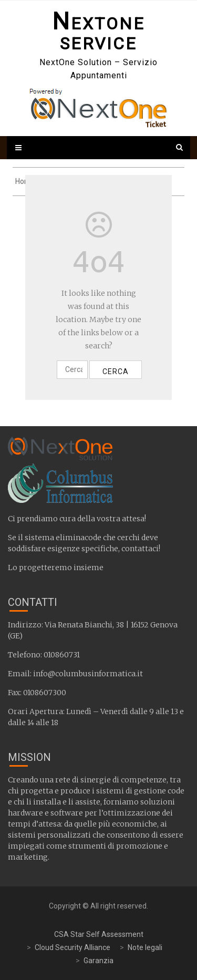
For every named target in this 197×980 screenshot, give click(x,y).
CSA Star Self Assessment (99, 934)
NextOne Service (98, 34)
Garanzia (98, 961)
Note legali (145, 947)
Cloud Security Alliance (72, 947)
